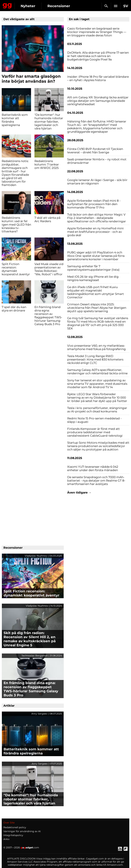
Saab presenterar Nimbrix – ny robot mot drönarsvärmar (97, 161)
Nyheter (28, 6)
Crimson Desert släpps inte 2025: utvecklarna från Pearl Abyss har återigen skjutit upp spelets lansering (97, 308)
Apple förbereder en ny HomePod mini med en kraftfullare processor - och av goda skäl (95, 232)
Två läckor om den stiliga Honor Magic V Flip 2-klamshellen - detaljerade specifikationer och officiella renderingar (97, 218)
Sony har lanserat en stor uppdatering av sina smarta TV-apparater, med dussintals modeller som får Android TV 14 (97, 384)
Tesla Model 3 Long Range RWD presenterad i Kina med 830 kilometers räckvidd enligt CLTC (95, 359)
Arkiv (6, 839)
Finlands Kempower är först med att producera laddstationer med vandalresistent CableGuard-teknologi (95, 432)
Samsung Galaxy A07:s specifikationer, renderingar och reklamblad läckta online (97, 372)
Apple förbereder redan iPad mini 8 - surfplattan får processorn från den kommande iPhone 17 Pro (94, 204)
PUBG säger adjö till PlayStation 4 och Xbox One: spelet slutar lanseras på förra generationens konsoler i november (96, 256)
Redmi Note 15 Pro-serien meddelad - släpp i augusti (94, 420)
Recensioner (59, 6)
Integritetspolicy (13, 835)
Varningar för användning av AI (22, 831)
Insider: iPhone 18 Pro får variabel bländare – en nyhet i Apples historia (98, 78)
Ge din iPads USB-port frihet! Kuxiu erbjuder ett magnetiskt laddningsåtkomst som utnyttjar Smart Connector (96, 292)
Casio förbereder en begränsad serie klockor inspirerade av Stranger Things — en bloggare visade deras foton (97, 32)
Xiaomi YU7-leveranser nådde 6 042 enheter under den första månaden (93, 468)
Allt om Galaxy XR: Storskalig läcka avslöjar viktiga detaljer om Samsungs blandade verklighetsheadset (98, 101)
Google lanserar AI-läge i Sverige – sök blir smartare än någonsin (97, 182)
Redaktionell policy (15, 827)
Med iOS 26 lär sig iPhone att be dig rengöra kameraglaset (93, 278)
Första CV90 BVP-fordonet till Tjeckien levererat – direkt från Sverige (95, 151)
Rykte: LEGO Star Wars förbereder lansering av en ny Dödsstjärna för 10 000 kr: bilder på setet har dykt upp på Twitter (97, 398)
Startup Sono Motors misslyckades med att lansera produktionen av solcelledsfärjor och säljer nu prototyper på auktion (98, 446)
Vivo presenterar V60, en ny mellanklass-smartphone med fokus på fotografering (96, 347)
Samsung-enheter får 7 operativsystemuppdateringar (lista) (93, 268)
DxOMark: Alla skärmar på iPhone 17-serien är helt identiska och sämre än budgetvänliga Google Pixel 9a (98, 56)
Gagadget (7, 5)
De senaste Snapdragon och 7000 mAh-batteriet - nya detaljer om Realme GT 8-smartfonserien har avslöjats (96, 481)
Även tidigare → (79, 492)
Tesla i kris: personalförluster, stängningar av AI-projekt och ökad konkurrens (97, 410)
